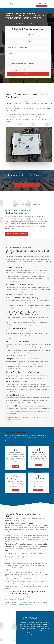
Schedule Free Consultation (27, 151)
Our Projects (30, 620)
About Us (22, 620)
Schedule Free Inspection (17, 199)
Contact (38, 620)
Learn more (16, 432)
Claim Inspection (38, 455)
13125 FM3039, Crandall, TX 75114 (30, 632)
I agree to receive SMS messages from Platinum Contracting (22, 64)
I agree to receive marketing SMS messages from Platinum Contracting (25, 70)
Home (15, 620)
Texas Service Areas (27, 623)
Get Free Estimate (42, 6)
